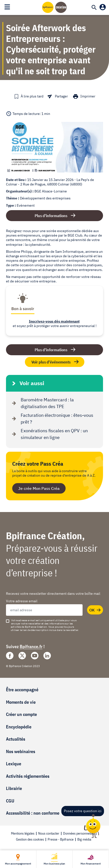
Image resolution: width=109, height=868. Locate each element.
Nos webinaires (21, 751)
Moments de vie (21, 702)
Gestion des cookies (30, 839)
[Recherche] (94, 8)
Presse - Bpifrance (61, 839)
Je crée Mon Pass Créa (39, 488)
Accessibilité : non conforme (33, 813)
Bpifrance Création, (45, 536)
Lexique (14, 764)
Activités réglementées (28, 776)
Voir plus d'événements (55, 362)
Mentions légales (23, 833)
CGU (10, 801)
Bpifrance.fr (31, 647)
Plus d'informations (51, 216)
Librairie (14, 788)
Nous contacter (49, 833)
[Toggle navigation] (7, 7)
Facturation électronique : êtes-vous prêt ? (52, 419)
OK (95, 610)
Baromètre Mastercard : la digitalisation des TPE (42, 403)
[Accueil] (55, 7)
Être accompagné (22, 690)
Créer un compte (21, 714)
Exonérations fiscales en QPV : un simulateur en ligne (49, 434)
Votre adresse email (22, 601)
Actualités (16, 739)
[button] (29, 96)
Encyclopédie (19, 727)
